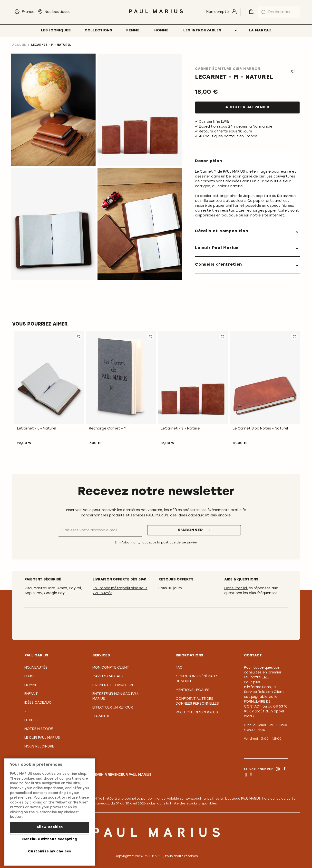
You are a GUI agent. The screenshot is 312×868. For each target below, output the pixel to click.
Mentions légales (193, 690)
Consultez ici (236, 588)
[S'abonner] (194, 530)
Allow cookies (50, 827)
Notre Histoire (39, 729)
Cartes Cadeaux (108, 677)
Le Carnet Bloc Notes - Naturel (260, 429)
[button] (79, 336)
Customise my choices (49, 852)
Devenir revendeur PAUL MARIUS (122, 775)
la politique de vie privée (177, 543)
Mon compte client (111, 668)
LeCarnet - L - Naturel (37, 429)
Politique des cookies (197, 713)
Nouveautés (36, 668)
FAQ (179, 668)
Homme (31, 685)
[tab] (247, 231)
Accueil (19, 45)
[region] (50, 812)
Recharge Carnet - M (108, 429)
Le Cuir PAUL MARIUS (42, 738)
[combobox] (279, 12)
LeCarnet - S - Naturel (181, 429)
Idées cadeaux (38, 703)
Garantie (101, 716)
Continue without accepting (50, 839)
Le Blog (31, 720)
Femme (30, 677)
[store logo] (156, 14)
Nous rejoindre (39, 747)
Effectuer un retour (113, 708)
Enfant (31, 694)
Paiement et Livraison (113, 685)
